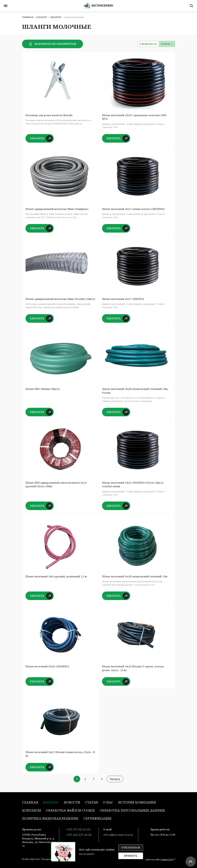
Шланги (56, 17)
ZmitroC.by (167, 860)
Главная (28, 17)
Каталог (42, 17)
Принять (131, 856)
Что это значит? (87, 854)
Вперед (115, 779)
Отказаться (131, 848)
